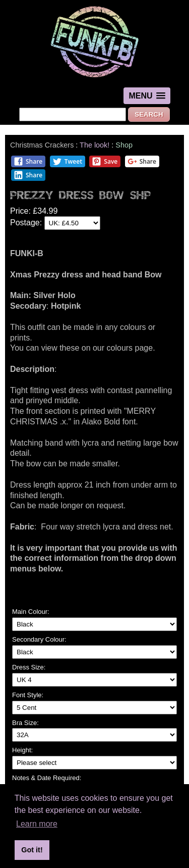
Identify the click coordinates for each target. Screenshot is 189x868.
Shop (124, 145)
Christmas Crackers (42, 145)
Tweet (67, 161)
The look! (94, 145)
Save (105, 161)
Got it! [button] (32, 850)
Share (28, 161)
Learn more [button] (37, 824)
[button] (147, 96)
